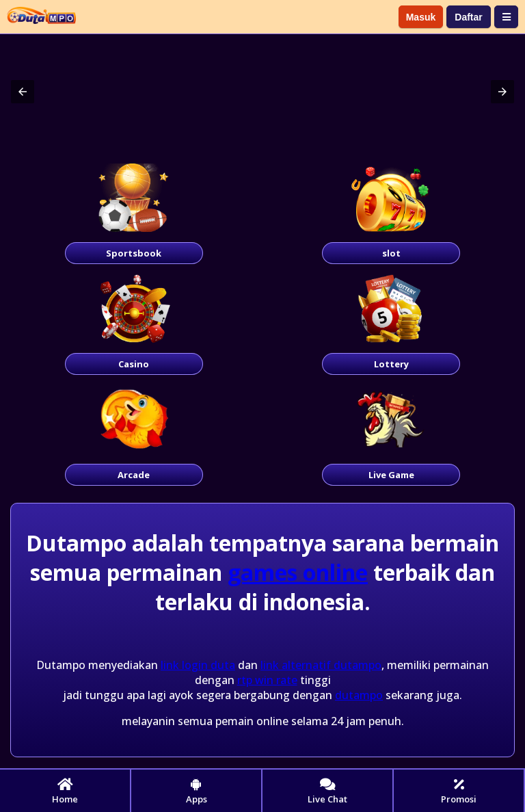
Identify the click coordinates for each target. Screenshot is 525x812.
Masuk (421, 17)
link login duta (198, 665)
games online (298, 572)
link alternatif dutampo (321, 665)
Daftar (468, 17)
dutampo (359, 695)
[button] (23, 92)
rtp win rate (267, 680)
